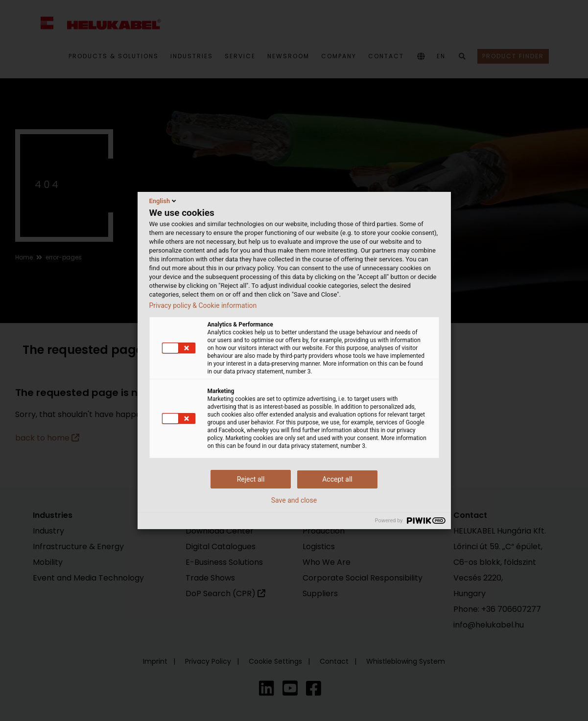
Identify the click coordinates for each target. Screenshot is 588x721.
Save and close (294, 500)
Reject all (251, 479)
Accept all (337, 479)
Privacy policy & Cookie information (203, 305)
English (164, 201)
